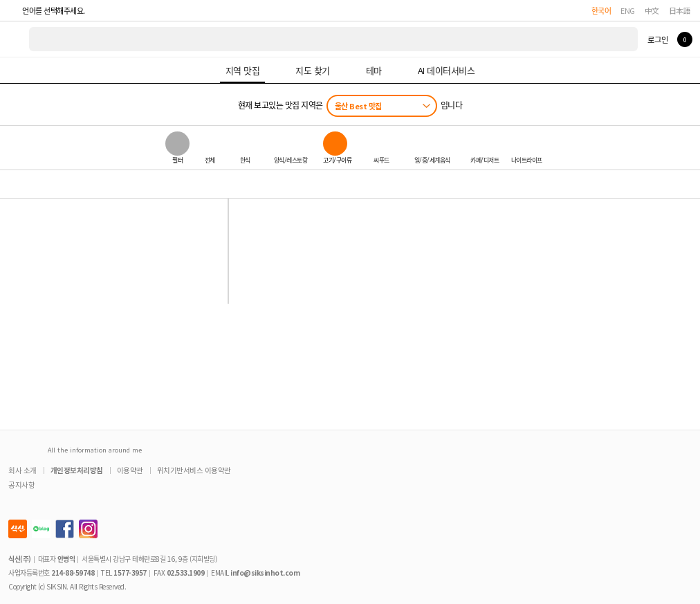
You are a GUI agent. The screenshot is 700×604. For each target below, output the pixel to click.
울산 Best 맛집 (358, 106)
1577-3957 (130, 573)
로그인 (657, 39)
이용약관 (130, 470)
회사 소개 (22, 470)
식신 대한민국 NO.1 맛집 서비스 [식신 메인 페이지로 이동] (15, 39)
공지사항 (21, 485)
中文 (652, 10)
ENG (628, 10)
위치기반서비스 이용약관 (194, 470)
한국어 (601, 10)
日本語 (680, 10)
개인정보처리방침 (77, 470)
